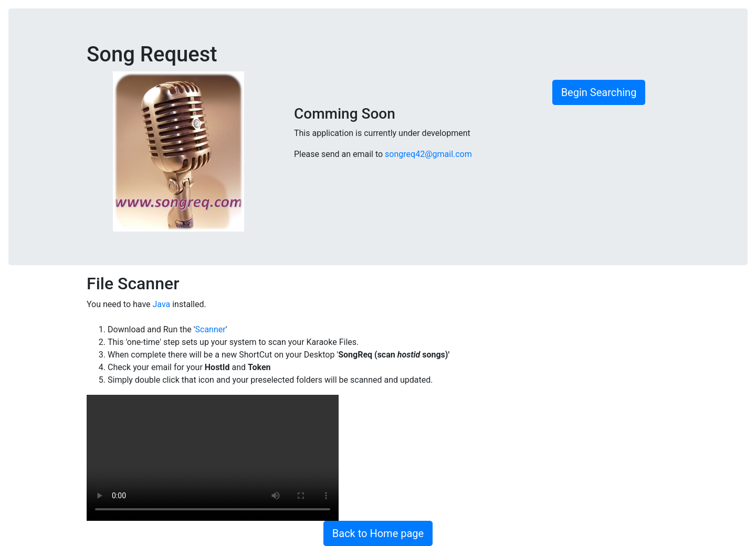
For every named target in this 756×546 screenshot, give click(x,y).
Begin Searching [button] (599, 92)
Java (161, 304)
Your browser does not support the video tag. (213, 458)
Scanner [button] (211, 329)
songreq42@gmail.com (428, 154)
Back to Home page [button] (378, 533)
